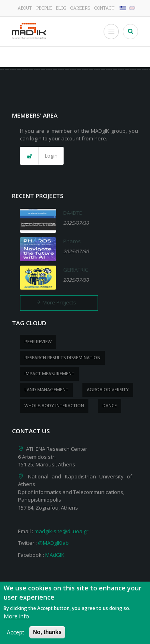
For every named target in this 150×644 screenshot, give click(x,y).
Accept (16, 637)
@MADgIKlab (53, 543)
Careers (80, 8)
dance (110, 405)
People (44, 8)
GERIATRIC (76, 270)
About (25, 8)
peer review (38, 341)
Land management (46, 389)
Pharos (72, 241)
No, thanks (47, 636)
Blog (61, 8)
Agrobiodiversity (108, 389)
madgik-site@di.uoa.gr (61, 531)
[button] (42, 156)
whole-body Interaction (54, 405)
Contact (104, 8)
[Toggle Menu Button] (111, 32)
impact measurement (49, 373)
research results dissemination (62, 357)
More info (16, 621)
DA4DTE (73, 213)
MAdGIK (55, 555)
